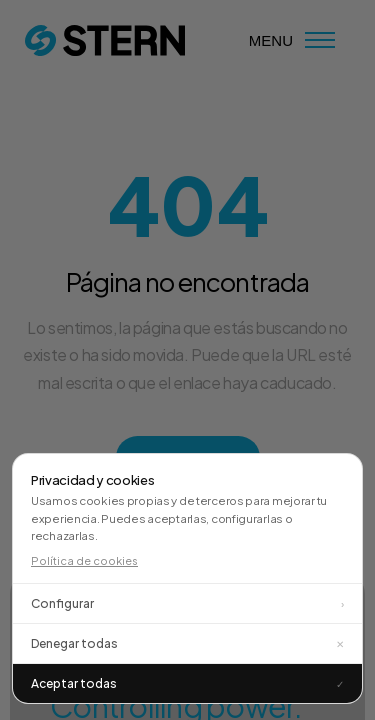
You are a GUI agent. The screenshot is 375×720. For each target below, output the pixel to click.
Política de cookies (84, 560)
